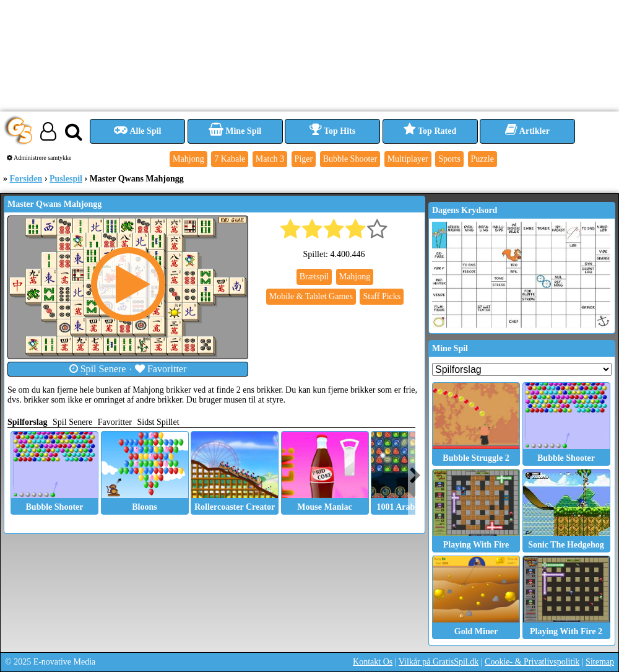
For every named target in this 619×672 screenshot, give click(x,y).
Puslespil (66, 179)
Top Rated (430, 131)
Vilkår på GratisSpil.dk (439, 662)
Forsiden (26, 179)
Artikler (527, 131)
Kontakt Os (373, 662)
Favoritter (161, 369)
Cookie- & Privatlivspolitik (532, 662)
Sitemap (600, 662)
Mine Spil (235, 131)
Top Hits (332, 131)
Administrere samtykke (39, 158)
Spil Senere (98, 369)
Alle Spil (138, 131)
